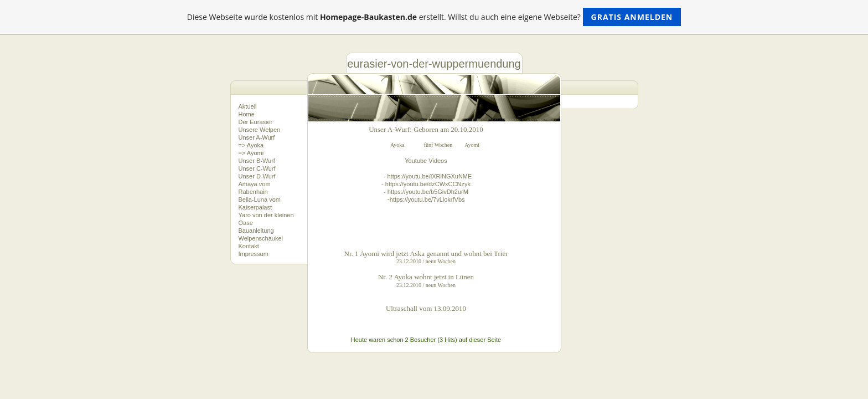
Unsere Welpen (260, 130)
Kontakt (249, 246)
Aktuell (248, 106)
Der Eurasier (256, 122)
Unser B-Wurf (257, 161)
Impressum (254, 254)
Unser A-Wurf (257, 137)
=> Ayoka (251, 145)
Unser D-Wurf (257, 176)
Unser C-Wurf (257, 168)
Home (247, 114)
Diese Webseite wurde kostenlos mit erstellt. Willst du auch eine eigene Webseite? (434, 17)
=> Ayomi (251, 153)
